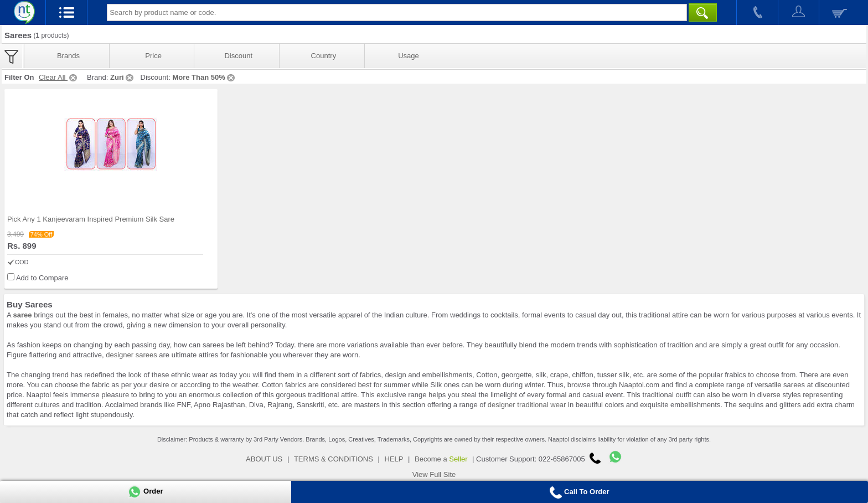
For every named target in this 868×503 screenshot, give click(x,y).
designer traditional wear (527, 405)
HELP (394, 459)
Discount (238, 56)
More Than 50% (204, 77)
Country (324, 56)
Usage (409, 56)
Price (153, 56)
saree (23, 315)
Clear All (59, 77)
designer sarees (131, 355)
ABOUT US (264, 459)
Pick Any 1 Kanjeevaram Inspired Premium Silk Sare (91, 219)
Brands (68, 56)
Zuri (123, 77)
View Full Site (434, 474)
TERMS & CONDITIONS (334, 459)
